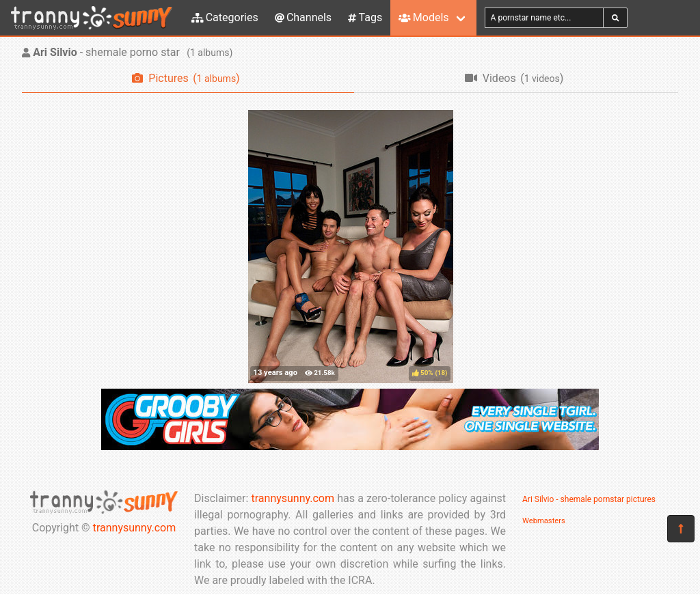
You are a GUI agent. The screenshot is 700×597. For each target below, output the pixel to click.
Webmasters (544, 521)
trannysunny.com (135, 528)
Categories (225, 17)
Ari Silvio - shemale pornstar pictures (589, 499)
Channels (303, 17)
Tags (365, 17)
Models (423, 17)
